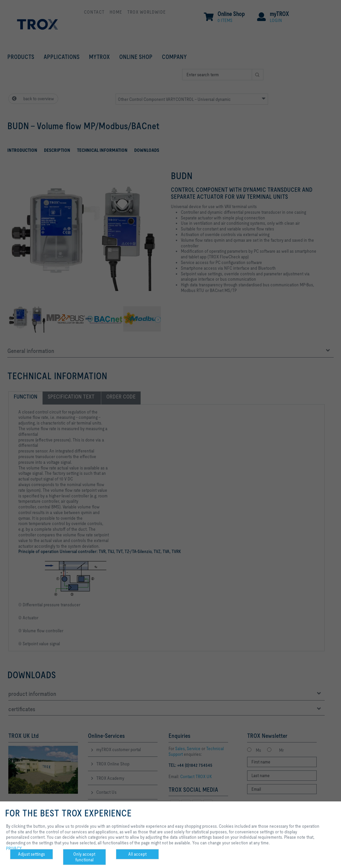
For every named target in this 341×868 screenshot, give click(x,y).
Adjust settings (31, 854)
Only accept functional (84, 857)
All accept (137, 854)
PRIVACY (14, 848)
